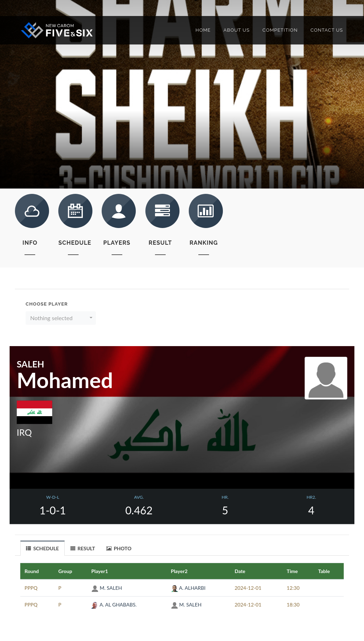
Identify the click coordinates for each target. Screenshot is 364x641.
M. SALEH (107, 588)
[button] (61, 318)
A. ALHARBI (188, 588)
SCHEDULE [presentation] (42, 549)
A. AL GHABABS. (114, 605)
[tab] (43, 548)
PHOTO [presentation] (119, 548)
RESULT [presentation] (83, 548)
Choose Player (47, 304)
